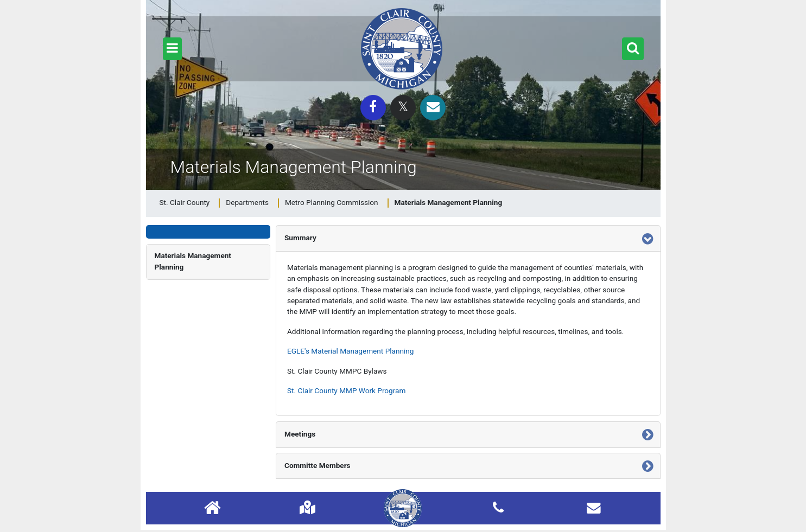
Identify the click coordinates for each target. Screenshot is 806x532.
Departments (247, 202)
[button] (172, 49)
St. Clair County (185, 202)
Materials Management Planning (193, 261)
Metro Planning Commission (332, 202)
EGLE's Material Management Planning (350, 351)
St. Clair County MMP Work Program (346, 390)
